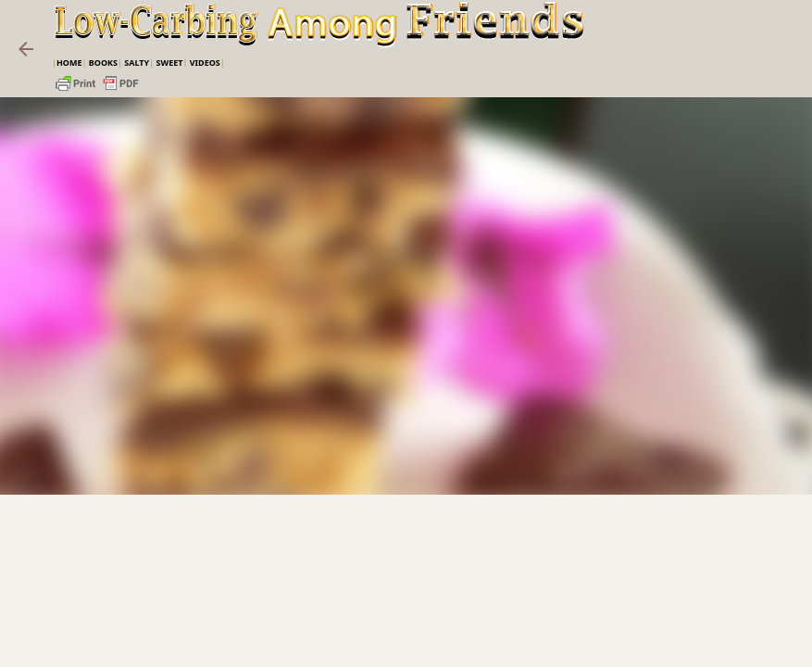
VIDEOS (205, 63)
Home (69, 63)
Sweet (169, 63)
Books (103, 63)
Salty (137, 63)
